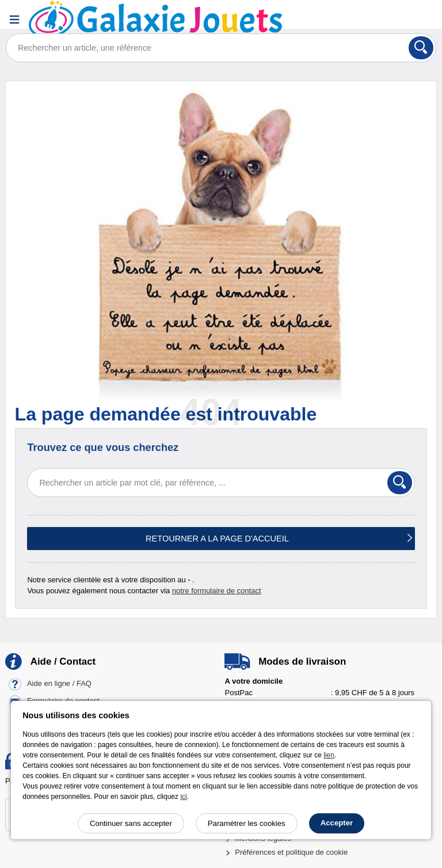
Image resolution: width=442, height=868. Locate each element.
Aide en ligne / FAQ (59, 684)
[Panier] (422, 19)
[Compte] (393, 19)
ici (183, 797)
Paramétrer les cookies (247, 823)
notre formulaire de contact (217, 591)
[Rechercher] (421, 48)
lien (329, 755)
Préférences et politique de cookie (291, 852)
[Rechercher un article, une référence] (221, 48)
